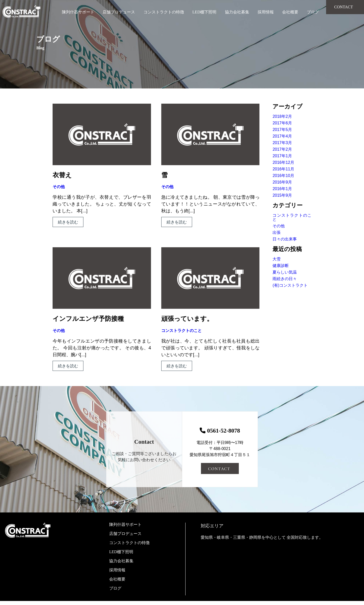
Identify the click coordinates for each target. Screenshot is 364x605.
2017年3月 (282, 143)
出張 (277, 232)
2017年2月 (282, 149)
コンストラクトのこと (181, 331)
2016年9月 (282, 182)
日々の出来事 (285, 239)
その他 (59, 187)
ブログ (313, 12)
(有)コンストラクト (290, 285)
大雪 (277, 259)
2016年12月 (283, 162)
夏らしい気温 (285, 272)
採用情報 (266, 12)
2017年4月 (282, 136)
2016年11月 (283, 169)
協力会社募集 (237, 12)
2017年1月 (282, 156)
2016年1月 (282, 189)
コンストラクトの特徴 (164, 12)
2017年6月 (282, 123)
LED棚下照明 (204, 12)
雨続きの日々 (285, 279)
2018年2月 (282, 116)
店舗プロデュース (119, 12)
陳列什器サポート (78, 12)
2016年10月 (283, 176)
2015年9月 (282, 195)
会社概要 (290, 12)
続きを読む (68, 222)
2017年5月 (282, 130)
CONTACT (344, 7)
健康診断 (281, 266)
